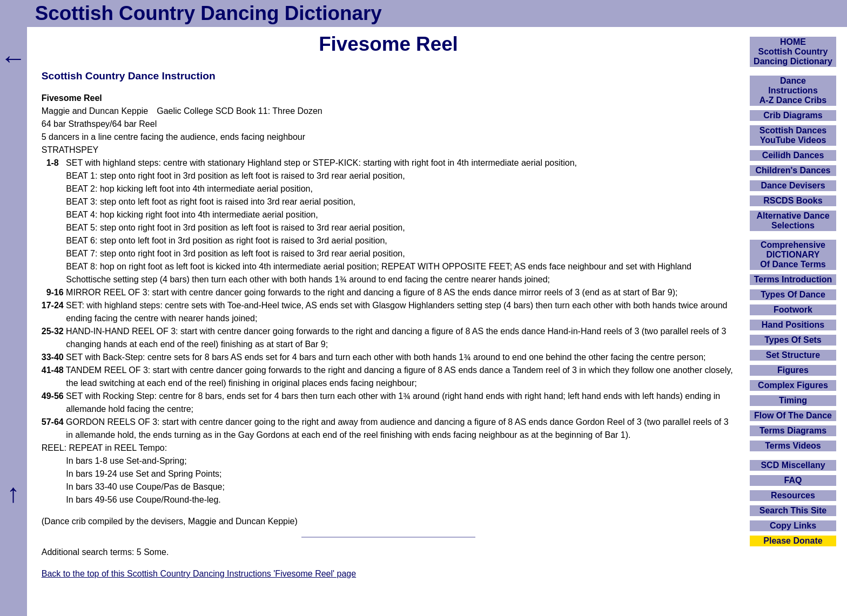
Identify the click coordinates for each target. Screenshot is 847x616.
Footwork (793, 310)
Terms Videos (793, 446)
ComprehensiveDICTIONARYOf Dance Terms (793, 255)
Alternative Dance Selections (793, 221)
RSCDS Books (793, 201)
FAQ (793, 480)
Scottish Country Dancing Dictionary (209, 13)
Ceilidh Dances (793, 155)
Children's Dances (793, 170)
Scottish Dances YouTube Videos (793, 135)
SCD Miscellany (793, 465)
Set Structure (793, 355)
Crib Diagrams (793, 115)
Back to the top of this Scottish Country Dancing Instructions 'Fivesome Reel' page (199, 574)
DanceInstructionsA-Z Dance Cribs (793, 90)
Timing (793, 400)
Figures (793, 370)
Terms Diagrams (793, 431)
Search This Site (793, 510)
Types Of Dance (793, 295)
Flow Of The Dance (793, 415)
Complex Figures (793, 385)
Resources (793, 495)
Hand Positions (793, 325)
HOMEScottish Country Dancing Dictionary (793, 52)
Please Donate (793, 541)
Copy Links (793, 526)
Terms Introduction (793, 279)
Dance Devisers (793, 185)
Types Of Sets (793, 340)
